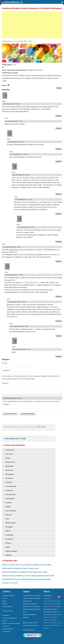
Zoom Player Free (31, 283)
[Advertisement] (32, 25)
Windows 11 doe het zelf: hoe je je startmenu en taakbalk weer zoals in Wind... (27, 565)
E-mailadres (6, 370)
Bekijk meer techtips (11, 583)
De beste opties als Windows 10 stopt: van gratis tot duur (21, 568)
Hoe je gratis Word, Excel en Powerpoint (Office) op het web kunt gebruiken (26, 579)
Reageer (59, 88)
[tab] (29, 450)
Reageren (59, 116)
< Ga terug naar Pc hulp (15, 439)
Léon (4, 101)
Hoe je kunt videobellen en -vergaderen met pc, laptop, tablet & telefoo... (25, 572)
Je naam (5, 363)
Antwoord (6, 383)
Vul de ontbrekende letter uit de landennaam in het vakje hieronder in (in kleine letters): (32, 401)
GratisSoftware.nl (48, 596)
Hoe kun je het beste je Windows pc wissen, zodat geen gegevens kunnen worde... (29, 576)
